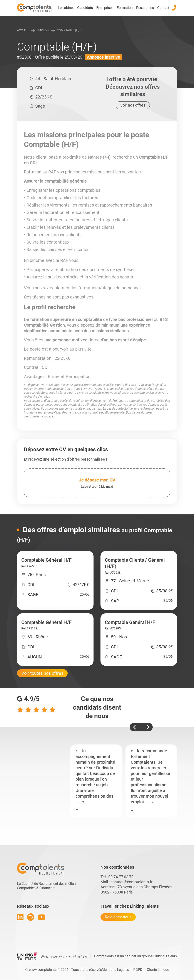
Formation (125, 8)
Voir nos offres (133, 105)
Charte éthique (158, 970)
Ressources (145, 8)
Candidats (85, 8)
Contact (163, 8)
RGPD (138, 970)
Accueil (23, 30)
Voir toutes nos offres (42, 673)
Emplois (43, 30)
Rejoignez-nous (118, 917)
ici (100, 409)
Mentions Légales (115, 970)
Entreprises (105, 8)
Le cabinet (66, 8)
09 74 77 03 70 (121, 877)
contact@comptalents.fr (131, 882)
